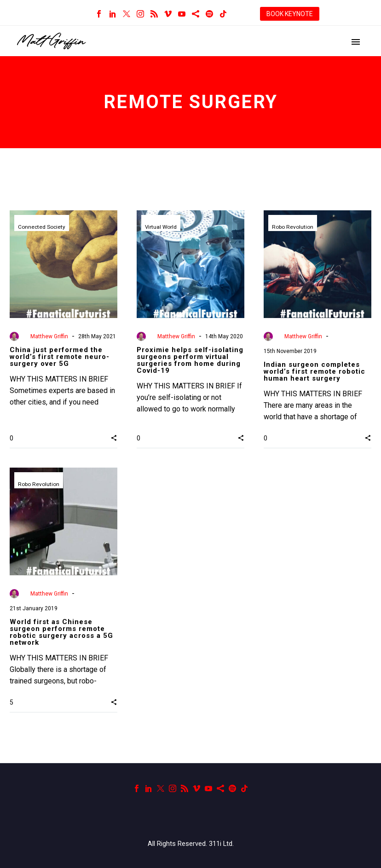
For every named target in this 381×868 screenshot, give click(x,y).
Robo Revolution (293, 227)
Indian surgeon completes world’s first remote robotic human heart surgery (315, 371)
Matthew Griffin (49, 336)
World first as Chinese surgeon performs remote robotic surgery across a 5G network (61, 632)
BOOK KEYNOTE (290, 14)
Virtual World (161, 227)
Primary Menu (356, 42)
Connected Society (42, 227)
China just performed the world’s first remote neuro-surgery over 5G (60, 357)
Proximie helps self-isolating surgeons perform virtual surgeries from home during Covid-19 (190, 360)
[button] (114, 438)
